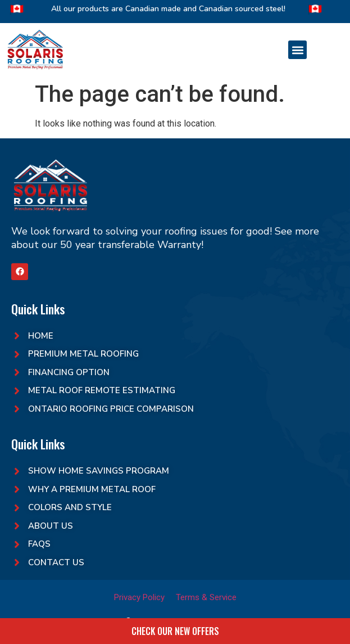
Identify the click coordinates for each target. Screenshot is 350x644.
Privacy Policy (139, 597)
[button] (297, 50)
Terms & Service (206, 597)
